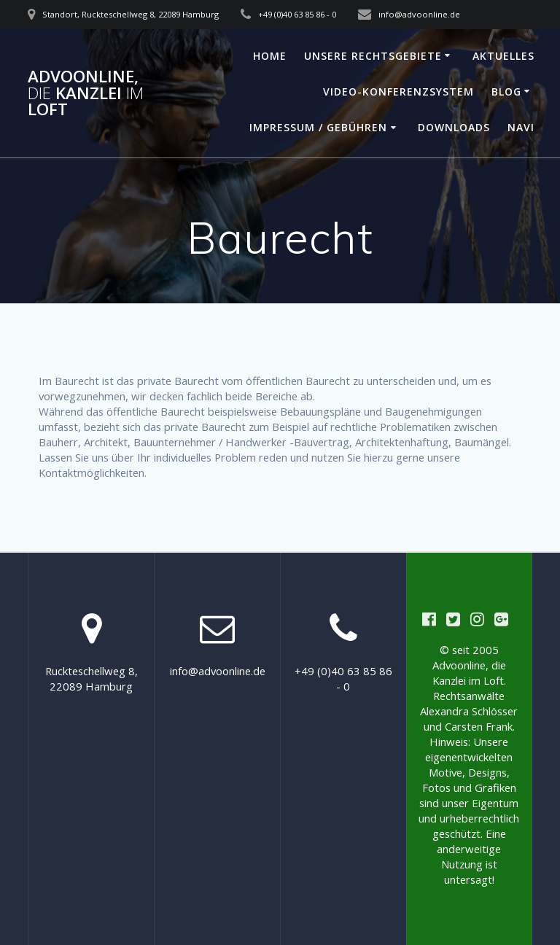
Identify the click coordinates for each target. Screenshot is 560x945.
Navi (521, 127)
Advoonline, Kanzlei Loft (86, 93)
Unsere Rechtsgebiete (373, 56)
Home (270, 56)
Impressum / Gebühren (318, 127)
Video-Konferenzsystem (398, 92)
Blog (506, 92)
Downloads (454, 127)
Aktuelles (503, 56)
